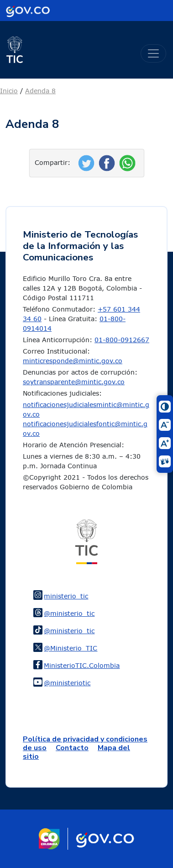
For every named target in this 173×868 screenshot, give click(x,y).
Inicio (9, 91)
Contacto (72, 748)
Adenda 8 (40, 91)
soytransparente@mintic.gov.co (74, 382)
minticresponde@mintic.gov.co (73, 361)
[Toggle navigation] (153, 53)
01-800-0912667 (122, 340)
